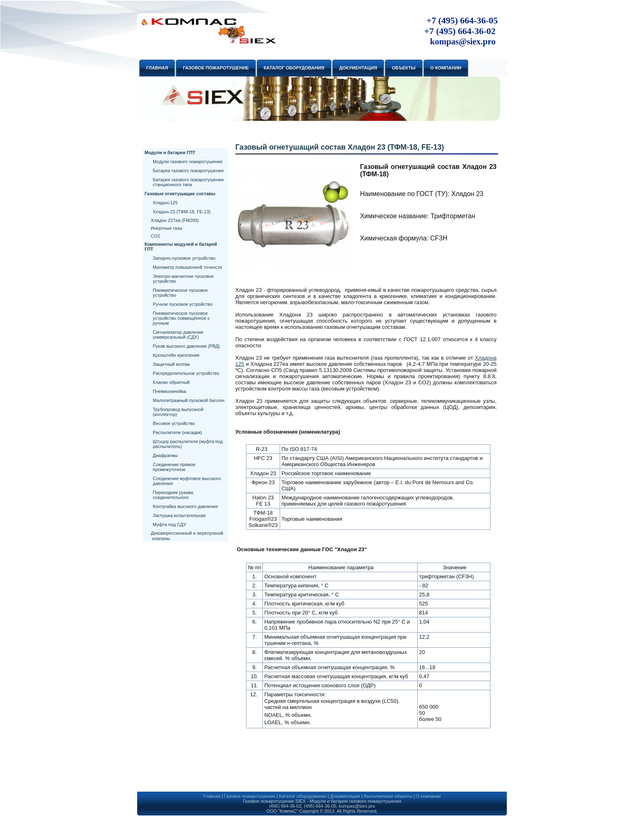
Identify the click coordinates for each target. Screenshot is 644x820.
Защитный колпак (171, 364)
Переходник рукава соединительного (173, 495)
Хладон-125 (165, 203)
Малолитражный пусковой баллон (189, 400)
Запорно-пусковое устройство (184, 258)
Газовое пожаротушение (250, 796)
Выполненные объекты (388, 796)
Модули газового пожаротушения (187, 162)
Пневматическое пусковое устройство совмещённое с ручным (181, 318)
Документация (345, 796)
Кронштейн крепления (176, 355)
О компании (429, 796)
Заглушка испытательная (179, 515)
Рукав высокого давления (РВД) (186, 346)
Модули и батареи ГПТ (170, 152)
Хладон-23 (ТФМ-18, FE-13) (182, 212)
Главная (212, 796)
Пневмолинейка (169, 391)
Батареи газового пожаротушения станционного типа (188, 182)
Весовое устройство (174, 423)
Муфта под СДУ (169, 524)
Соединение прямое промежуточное (174, 467)
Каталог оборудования (302, 796)
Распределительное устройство (186, 373)
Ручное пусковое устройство (183, 304)
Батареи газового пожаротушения (188, 171)
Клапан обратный (171, 382)
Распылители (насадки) (177, 432)
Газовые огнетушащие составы (180, 194)
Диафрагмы (165, 455)
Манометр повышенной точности (187, 267)
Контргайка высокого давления (185, 506)
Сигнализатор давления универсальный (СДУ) (178, 335)
